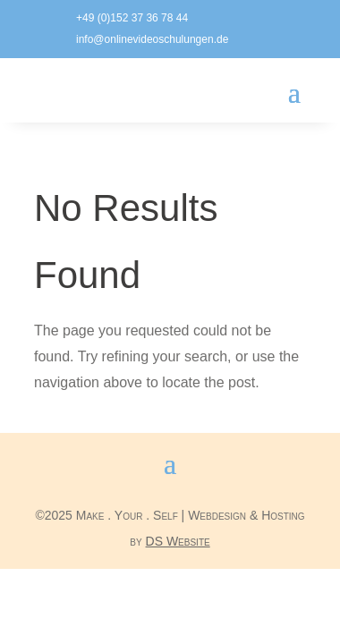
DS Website (178, 541)
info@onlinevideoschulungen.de (152, 39)
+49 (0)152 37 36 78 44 (132, 18)
